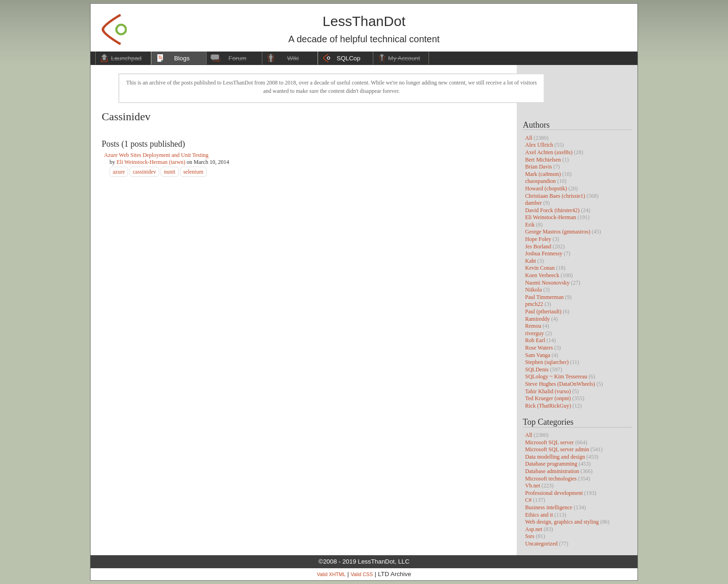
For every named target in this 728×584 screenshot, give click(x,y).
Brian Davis (539, 167)
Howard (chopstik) (546, 188)
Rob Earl (535, 340)
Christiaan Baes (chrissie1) (555, 196)
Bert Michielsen (543, 160)
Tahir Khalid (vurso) (548, 391)
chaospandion (540, 181)
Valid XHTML (331, 574)
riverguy (534, 333)
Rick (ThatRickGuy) (548, 406)
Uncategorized (541, 544)
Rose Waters (539, 348)
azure (119, 172)
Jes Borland (538, 247)
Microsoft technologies (551, 479)
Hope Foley (538, 239)
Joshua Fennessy (544, 253)
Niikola (533, 290)
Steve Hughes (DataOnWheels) (560, 384)
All (529, 138)
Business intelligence (549, 507)
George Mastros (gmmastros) (558, 232)
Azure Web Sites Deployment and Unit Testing (156, 155)
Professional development (554, 493)
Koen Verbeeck (542, 275)
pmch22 (534, 304)
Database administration (552, 471)
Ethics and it (539, 515)
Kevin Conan (540, 268)
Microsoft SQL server (549, 442)
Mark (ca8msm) (543, 174)
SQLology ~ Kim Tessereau (556, 376)
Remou (533, 326)
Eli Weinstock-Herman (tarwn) (151, 162)
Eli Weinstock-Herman (551, 217)
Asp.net (534, 529)
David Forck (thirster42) (552, 210)
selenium (193, 172)
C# (528, 500)
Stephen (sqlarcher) (547, 362)
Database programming (551, 464)
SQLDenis (537, 370)
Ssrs (530, 536)
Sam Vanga (538, 355)
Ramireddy (537, 319)
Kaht (530, 261)
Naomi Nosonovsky (547, 283)
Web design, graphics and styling (562, 522)
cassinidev (144, 172)
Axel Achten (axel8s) (549, 152)
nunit (170, 172)
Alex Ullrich (539, 145)
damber (533, 203)
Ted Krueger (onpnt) (548, 398)
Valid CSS (362, 574)
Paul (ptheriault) (543, 311)
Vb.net (533, 486)
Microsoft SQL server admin (557, 449)
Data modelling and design (555, 457)
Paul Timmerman (544, 297)
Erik (530, 225)
